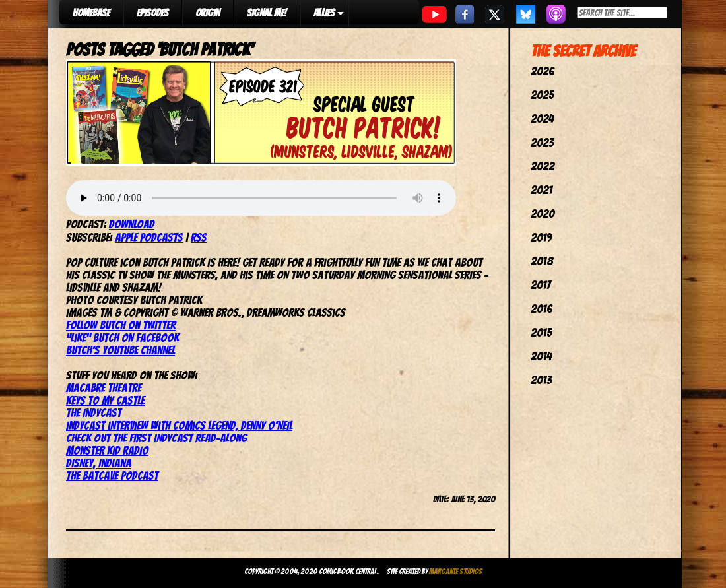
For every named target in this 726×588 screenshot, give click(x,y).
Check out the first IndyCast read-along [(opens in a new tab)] (156, 438)
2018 (542, 261)
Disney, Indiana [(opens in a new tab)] (99, 463)
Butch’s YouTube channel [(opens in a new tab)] (120, 350)
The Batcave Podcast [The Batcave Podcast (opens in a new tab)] (112, 475)
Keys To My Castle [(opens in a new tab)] (105, 400)
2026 (543, 71)
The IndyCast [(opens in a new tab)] (94, 413)
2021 (542, 190)
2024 (542, 118)
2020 (543, 213)
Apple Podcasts (149, 237)
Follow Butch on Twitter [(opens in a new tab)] (121, 325)
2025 (542, 95)
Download (132, 224)
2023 (542, 142)
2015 (541, 332)
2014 (541, 356)
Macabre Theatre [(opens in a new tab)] (104, 388)
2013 (541, 380)
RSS (199, 237)
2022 (543, 166)
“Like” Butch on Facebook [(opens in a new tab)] (122, 338)
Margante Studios (456, 571)
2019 (541, 237)
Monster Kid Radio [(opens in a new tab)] (107, 450)
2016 (542, 309)
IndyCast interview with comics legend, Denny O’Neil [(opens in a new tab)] (179, 425)
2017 (541, 285)
